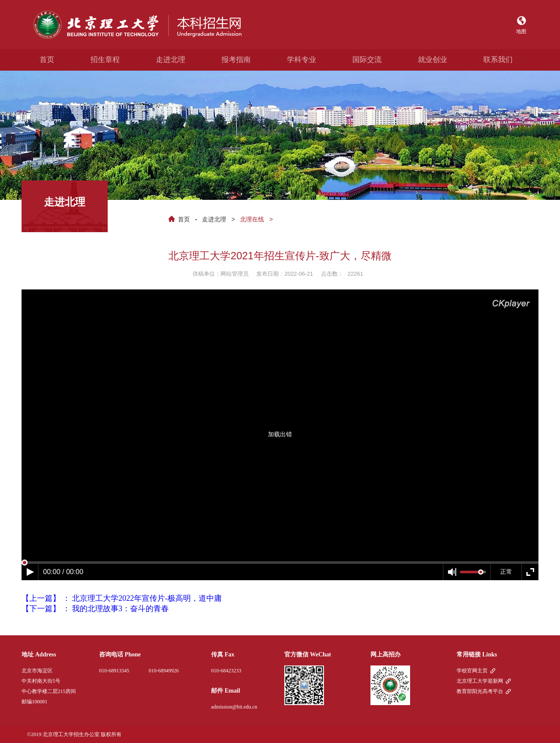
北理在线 (252, 219)
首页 (47, 60)
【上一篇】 (122, 598)
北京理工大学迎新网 (480, 681)
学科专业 (302, 60)
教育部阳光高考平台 (480, 691)
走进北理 (171, 60)
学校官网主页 (472, 671)
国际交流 (367, 60)
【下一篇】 (95, 609)
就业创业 (432, 60)
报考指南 (236, 60)
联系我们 (498, 60)
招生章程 (105, 60)
